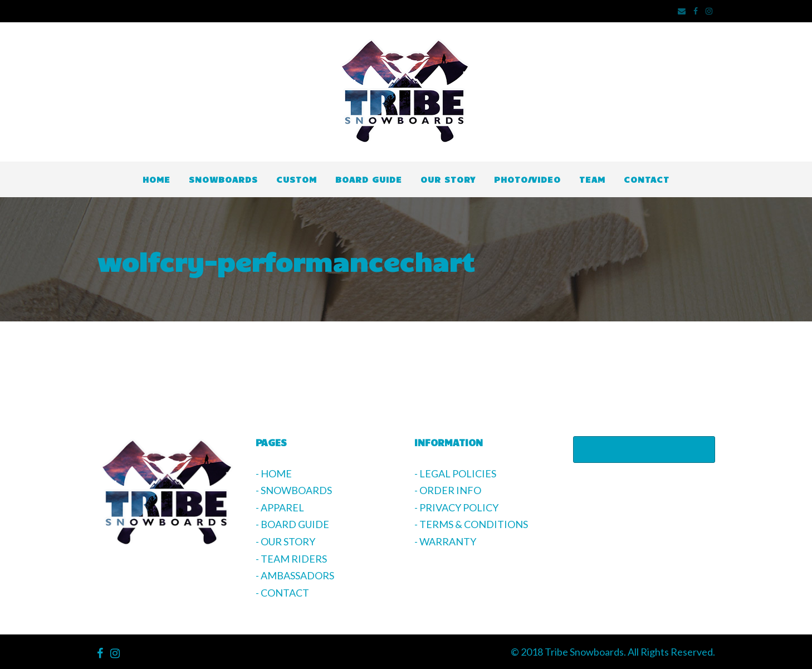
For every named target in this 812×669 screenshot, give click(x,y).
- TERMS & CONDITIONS (471, 524)
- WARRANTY (445, 541)
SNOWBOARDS (223, 179)
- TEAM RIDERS (291, 559)
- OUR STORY (285, 541)
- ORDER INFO (448, 490)
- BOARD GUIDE (292, 524)
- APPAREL (280, 507)
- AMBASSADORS (295, 575)
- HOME (274, 473)
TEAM (592, 179)
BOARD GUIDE (369, 179)
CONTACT (647, 179)
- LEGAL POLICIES (455, 473)
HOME (156, 179)
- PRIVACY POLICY (456, 507)
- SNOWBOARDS (294, 490)
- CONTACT (282, 593)
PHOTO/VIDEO (527, 179)
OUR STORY (448, 179)
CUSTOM (297, 179)
